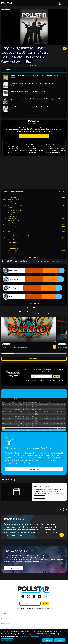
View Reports (39, 497)
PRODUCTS (34, 619)
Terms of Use (61, 380)
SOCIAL (34, 634)
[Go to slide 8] (40, 308)
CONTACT (34, 629)
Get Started (34, 469)
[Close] (65, 637)
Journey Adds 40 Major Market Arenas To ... (16, 348)
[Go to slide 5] (38, 65)
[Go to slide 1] (30, 65)
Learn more (34, 136)
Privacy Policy (51, 380)
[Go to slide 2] (32, 65)
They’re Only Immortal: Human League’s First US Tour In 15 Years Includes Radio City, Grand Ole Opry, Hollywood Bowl (25, 55)
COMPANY (34, 614)
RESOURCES (34, 624)
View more (34, 116)
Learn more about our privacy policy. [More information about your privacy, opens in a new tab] (31, 642)
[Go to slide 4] (36, 65)
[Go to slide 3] (34, 65)
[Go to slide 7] (38, 308)
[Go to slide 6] (37, 308)
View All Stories (34, 359)
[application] (34, 284)
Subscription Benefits (14, 568)
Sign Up (57, 376)
